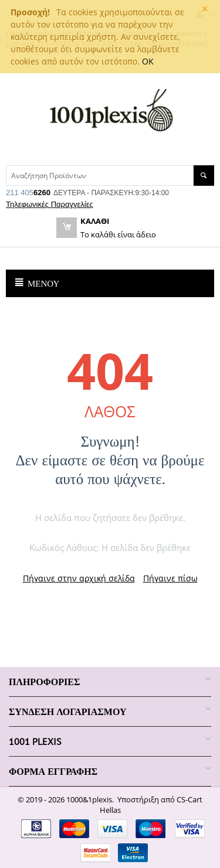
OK (148, 61)
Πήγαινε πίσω (170, 578)
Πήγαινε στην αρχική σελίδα (79, 578)
